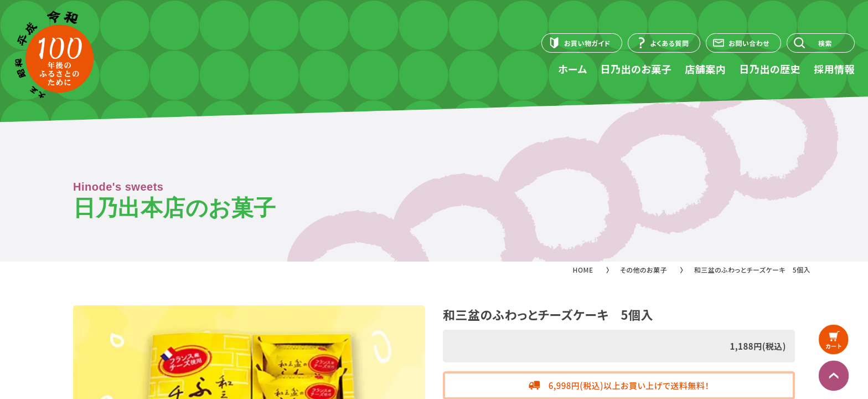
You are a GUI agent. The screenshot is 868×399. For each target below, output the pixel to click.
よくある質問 (670, 43)
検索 (825, 43)
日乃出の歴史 (770, 69)
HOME (583, 270)
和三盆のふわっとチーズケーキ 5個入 (752, 270)
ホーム (572, 69)
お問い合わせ (749, 43)
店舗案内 (705, 69)
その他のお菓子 (644, 270)
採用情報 (834, 69)
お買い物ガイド (587, 43)
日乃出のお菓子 (636, 69)
